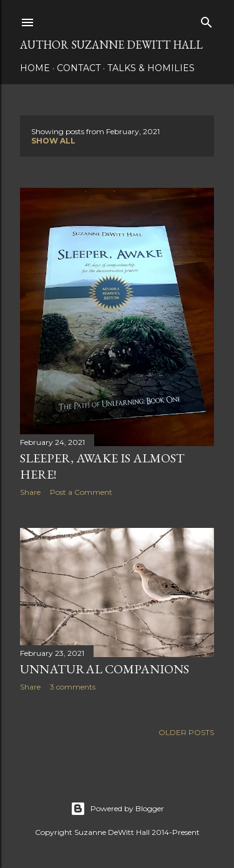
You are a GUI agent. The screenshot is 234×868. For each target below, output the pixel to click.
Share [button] (30, 492)
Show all (53, 141)
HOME (35, 68)
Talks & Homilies (151, 68)
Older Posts (186, 732)
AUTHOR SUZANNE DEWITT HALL (111, 45)
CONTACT (79, 68)
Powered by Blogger (117, 809)
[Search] (207, 20)
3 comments (73, 687)
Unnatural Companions (105, 669)
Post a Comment (81, 492)
